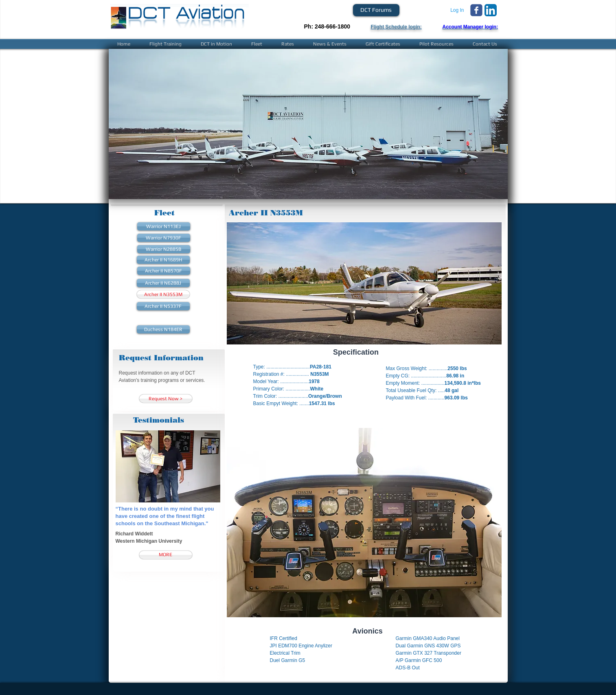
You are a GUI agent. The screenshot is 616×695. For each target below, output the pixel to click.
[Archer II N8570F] (164, 271)
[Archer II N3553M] (163, 294)
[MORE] (166, 555)
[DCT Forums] (376, 10)
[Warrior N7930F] (164, 238)
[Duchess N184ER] (163, 329)
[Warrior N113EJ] (164, 226)
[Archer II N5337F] (163, 306)
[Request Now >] (166, 399)
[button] (308, 124)
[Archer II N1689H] (163, 260)
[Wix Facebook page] (476, 10)
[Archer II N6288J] (163, 283)
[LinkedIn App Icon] (491, 10)
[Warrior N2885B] (164, 249)
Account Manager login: (470, 27)
